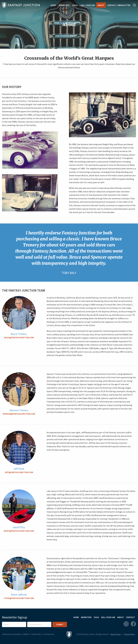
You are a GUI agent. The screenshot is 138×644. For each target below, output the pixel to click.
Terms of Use (115, 634)
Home (53, 5)
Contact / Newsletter (119, 5)
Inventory (64, 5)
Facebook (133, 624)
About (101, 5)
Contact (130, 617)
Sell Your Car (88, 5)
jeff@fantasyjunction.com (19, 472)
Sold (75, 5)
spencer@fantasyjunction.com (19, 414)
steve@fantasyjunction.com (19, 598)
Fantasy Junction (21, 5)
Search (134, 5)
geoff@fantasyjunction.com (19, 531)
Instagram (126, 624)
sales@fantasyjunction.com (19, 337)
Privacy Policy (129, 634)
